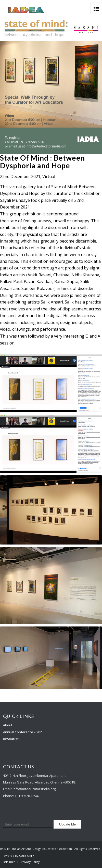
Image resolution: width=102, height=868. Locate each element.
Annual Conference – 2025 (23, 732)
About (8, 725)
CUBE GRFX (27, 856)
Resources (11, 739)
